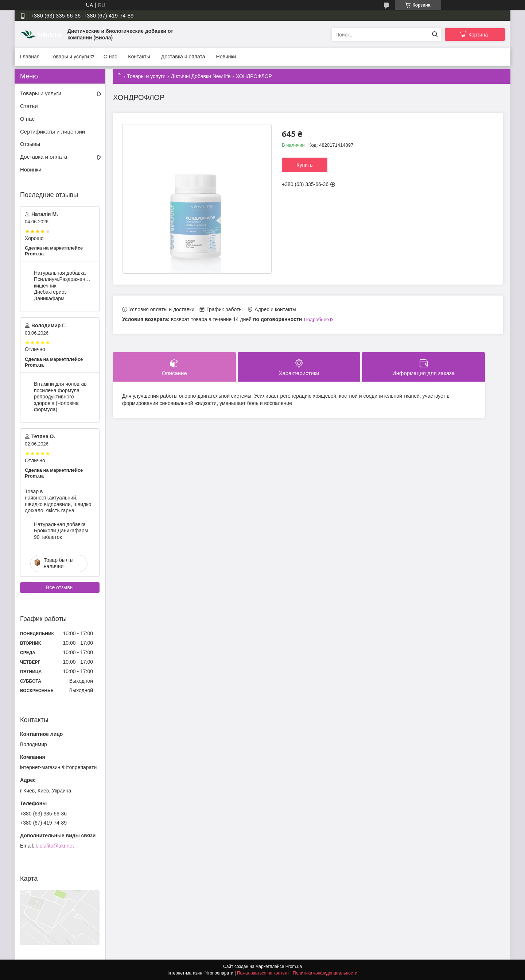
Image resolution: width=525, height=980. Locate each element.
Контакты (139, 57)
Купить (304, 165)
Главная (30, 57)
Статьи (29, 106)
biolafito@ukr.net (55, 846)
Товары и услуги (70, 57)
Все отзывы (60, 587)
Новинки (226, 57)
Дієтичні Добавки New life (201, 76)
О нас (110, 57)
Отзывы (30, 144)
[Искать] (435, 34)
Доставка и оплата (183, 57)
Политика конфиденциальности (325, 973)
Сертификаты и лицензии (52, 132)
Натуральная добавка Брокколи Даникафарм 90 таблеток (61, 531)
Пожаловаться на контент (263, 973)
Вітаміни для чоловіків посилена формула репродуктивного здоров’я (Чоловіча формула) (60, 397)
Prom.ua (294, 967)
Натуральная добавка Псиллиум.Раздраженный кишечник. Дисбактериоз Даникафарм (63, 286)
